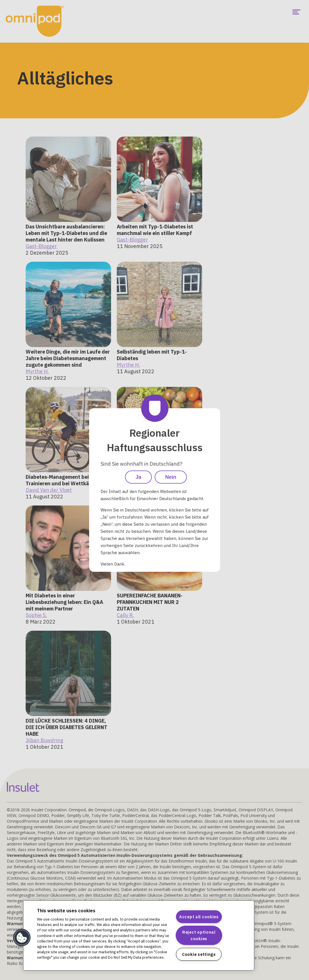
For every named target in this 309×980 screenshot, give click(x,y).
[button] (22, 938)
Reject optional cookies (199, 935)
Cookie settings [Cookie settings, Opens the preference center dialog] (199, 954)
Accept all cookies (199, 917)
